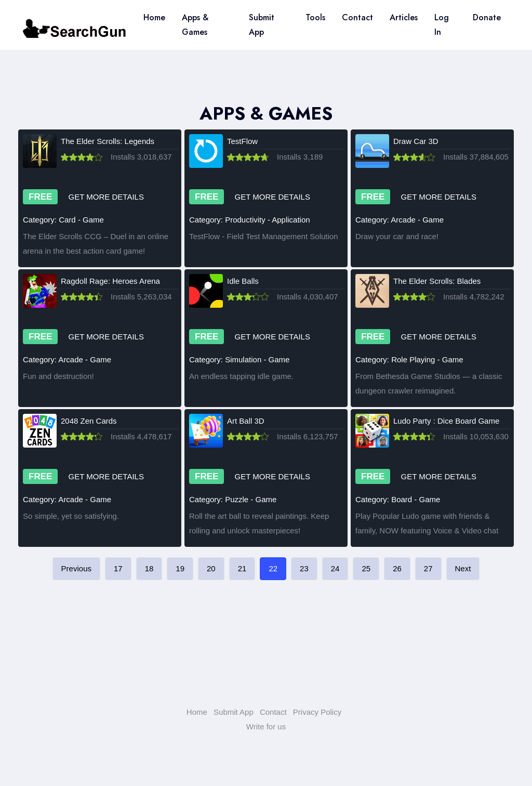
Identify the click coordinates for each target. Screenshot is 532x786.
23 (304, 568)
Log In (442, 25)
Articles (404, 17)
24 (335, 568)
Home (154, 17)
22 (273, 568)
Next (463, 568)
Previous (76, 568)
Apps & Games (195, 25)
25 (366, 568)
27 (428, 568)
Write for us (266, 726)
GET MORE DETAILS (106, 197)
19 (180, 568)
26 (397, 568)
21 (242, 568)
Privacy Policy (317, 712)
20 (211, 568)
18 (149, 568)
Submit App (262, 25)
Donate (487, 17)
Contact (357, 17)
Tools (315, 17)
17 (118, 568)
